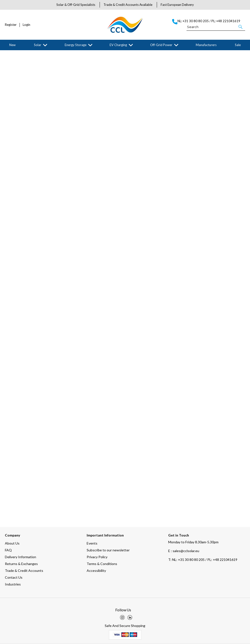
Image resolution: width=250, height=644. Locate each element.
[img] (122, 617)
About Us (12, 543)
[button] (241, 27)
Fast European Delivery (177, 5)
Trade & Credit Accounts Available (128, 5)
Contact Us (14, 577)
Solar (38, 45)
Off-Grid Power (161, 45)
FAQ (8, 550)
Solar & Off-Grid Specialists (76, 5)
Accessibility (96, 571)
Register (11, 25)
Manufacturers (206, 45)
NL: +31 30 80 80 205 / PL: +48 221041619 (203, 560)
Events (92, 543)
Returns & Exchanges (21, 564)
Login (26, 25)
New (12, 45)
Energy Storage (76, 45)
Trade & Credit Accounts (24, 571)
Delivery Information (21, 557)
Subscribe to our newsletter (108, 550)
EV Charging (118, 45)
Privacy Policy (97, 557)
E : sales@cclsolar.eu (184, 551)
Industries (13, 584)
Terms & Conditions (102, 564)
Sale (238, 45)
